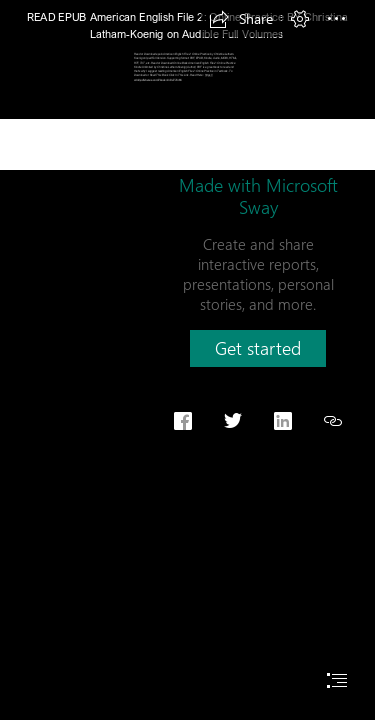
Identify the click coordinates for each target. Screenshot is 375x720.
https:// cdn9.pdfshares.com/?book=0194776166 (173, 76)
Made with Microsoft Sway (258, 196)
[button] (241, 19)
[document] (187, 360)
